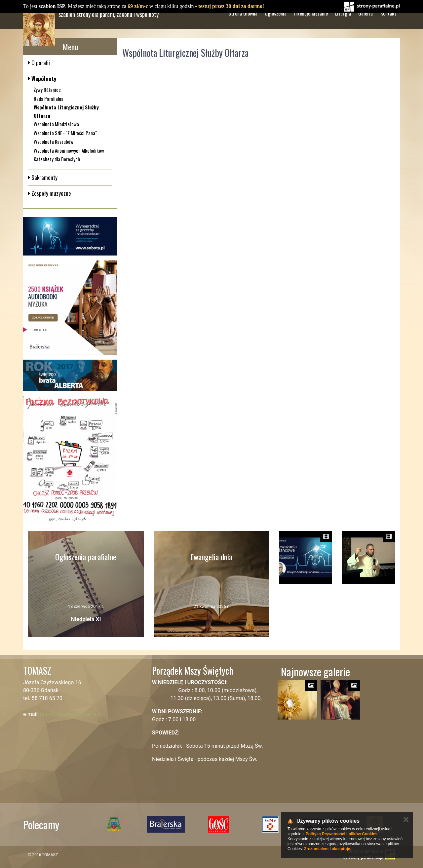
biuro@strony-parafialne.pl (71, 714)
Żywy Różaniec (47, 90)
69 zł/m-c (138, 6)
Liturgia (343, 26)
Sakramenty (44, 177)
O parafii (40, 63)
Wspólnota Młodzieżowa (56, 124)
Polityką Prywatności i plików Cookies (342, 834)
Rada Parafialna (49, 99)
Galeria (365, 26)
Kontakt (388, 26)
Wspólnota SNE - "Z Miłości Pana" (65, 133)
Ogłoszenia (276, 26)
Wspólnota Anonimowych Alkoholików (69, 150)
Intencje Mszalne (311, 26)
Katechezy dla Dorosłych (57, 159)
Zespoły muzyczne (51, 193)
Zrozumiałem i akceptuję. (328, 849)
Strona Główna (243, 26)
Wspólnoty (43, 79)
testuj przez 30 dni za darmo (230, 6)
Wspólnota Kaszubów (54, 141)
